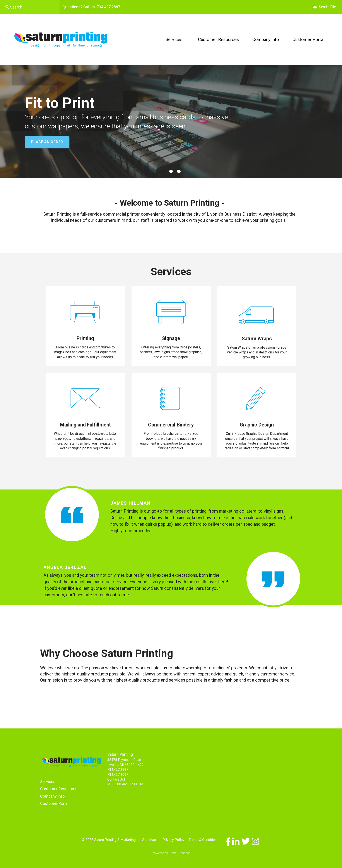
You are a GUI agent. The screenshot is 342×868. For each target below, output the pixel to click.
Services (174, 39)
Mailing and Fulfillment (85, 425)
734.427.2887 (118, 770)
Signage (171, 339)
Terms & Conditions (204, 840)
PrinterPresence (180, 853)
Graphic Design (257, 425)
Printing (85, 339)
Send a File (327, 7)
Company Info (266, 39)
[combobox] (30, 7)
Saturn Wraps (257, 339)
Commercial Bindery (171, 425)
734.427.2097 (118, 775)
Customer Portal (308, 39)
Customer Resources (218, 39)
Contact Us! (116, 779)
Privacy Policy (173, 840)
